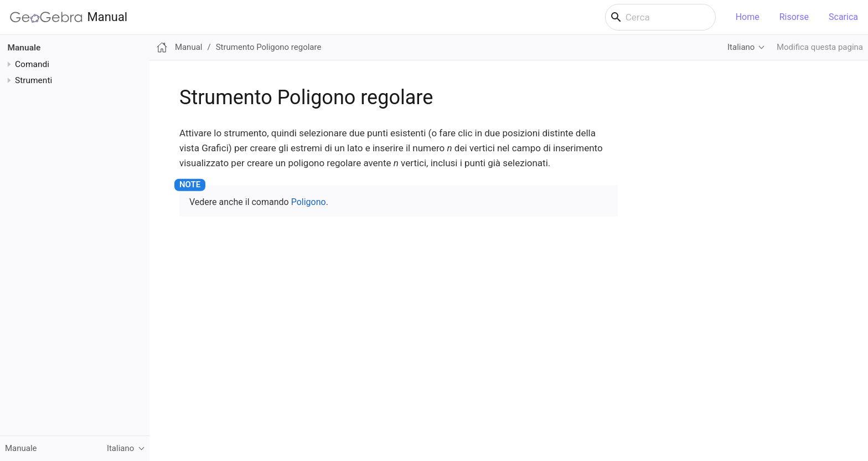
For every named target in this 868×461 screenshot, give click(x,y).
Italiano (741, 47)
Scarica (843, 17)
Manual (69, 17)
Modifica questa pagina (820, 47)
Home (748, 17)
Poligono (309, 202)
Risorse (794, 17)
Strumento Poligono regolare (269, 47)
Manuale (24, 48)
